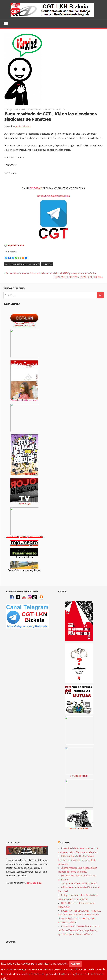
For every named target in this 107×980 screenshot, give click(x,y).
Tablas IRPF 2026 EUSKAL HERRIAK (79, 884)
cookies (26, 963)
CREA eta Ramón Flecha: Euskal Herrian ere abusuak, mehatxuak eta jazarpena (77, 860)
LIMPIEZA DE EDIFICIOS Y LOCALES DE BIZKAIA (77, 277)
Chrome (99, 974)
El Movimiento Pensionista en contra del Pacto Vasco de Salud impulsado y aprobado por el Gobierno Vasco (79, 930)
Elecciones (34, 264)
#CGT (8, 264)
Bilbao (39, 110)
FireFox (88, 974)
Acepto (75, 964)
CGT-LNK (65, 843)
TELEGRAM (36, 188)
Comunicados (50, 110)
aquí (40, 883)
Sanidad (61, 110)
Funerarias (47, 264)
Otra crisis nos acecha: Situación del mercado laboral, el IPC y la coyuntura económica (51, 273)
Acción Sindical (28, 110)
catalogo (32, 883)
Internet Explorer (71, 974)
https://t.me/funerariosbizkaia (53, 196)
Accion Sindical (23, 126)
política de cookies (84, 969)
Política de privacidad (46, 974)
